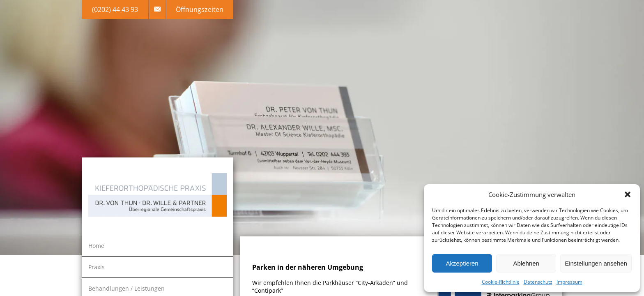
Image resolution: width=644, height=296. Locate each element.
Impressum (569, 282)
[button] (628, 194)
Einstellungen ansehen (596, 263)
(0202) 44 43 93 (115, 9)
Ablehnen (526, 263)
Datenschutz (538, 282)
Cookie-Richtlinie (501, 282)
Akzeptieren (462, 263)
